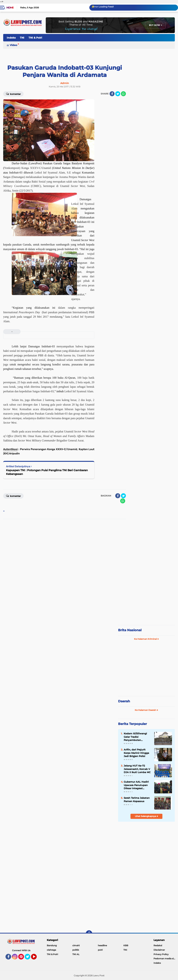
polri (100, 950)
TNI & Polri (35, 38)
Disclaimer (159, 950)
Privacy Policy (161, 954)
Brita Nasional (130, 630)
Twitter (29, 958)
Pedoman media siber (165, 959)
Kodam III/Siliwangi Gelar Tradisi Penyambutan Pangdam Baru (135, 737)
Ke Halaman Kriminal (146, 639)
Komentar (13, 94)
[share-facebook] (112, 94)
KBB (126, 945)
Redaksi (158, 945)
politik (76, 950)
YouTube (36, 958)
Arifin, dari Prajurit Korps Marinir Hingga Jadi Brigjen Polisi (136, 753)
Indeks (11, 38)
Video (13, 45)
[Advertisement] (146, 670)
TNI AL (76, 954)
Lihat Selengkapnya (147, 816)
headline (102, 945)
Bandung (52, 945)
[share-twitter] (118, 94)
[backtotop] (89, 933)
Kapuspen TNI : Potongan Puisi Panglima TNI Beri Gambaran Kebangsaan (47, 472)
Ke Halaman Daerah (146, 710)
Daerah (124, 701)
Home (10, 8)
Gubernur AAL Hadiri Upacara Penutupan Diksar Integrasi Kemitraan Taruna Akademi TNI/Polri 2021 (136, 785)
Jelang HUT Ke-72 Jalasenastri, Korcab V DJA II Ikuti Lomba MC (137, 769)
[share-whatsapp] (123, 94)
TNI (22, 38)
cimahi (76, 945)
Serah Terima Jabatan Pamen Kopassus (137, 799)
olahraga (51, 950)
